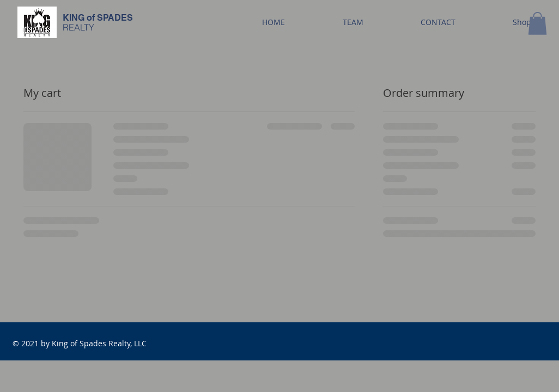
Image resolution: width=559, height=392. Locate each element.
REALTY (78, 27)
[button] (537, 23)
